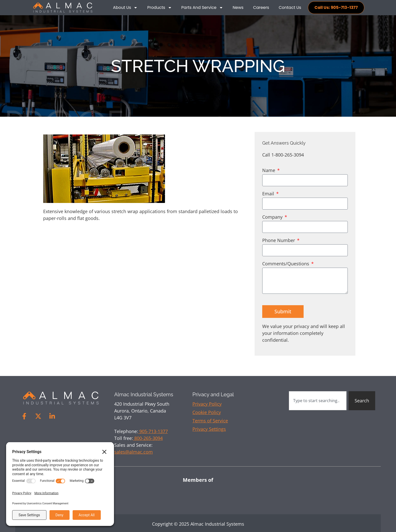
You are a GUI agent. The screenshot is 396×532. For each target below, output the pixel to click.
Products (159, 8)
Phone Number (279, 241)
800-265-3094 (148, 438)
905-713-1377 (153, 431)
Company (273, 217)
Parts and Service (202, 8)
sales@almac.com (134, 452)
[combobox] (318, 401)
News (238, 7)
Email (269, 194)
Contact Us (290, 7)
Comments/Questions (286, 264)
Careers (261, 7)
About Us (125, 8)
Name (269, 171)
